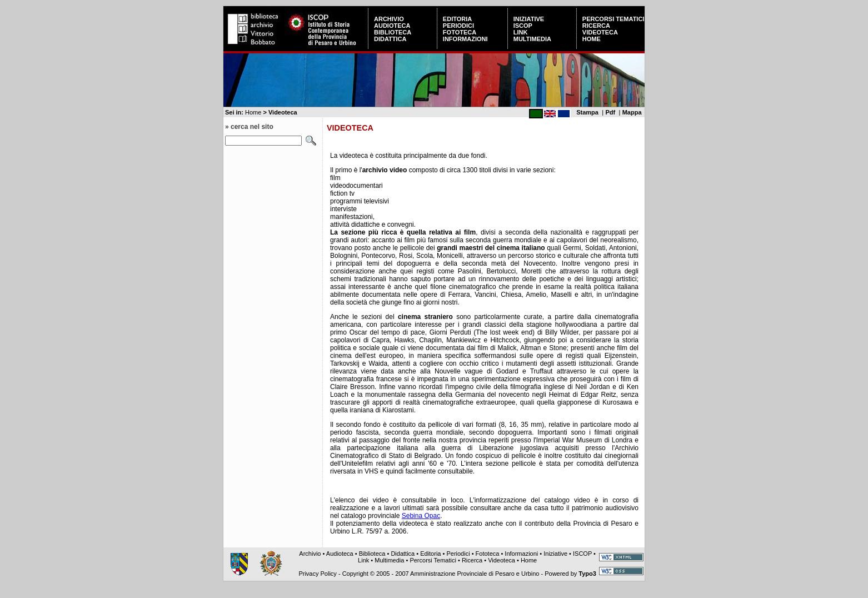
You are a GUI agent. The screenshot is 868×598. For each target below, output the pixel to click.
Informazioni (465, 39)
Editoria (457, 19)
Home (592, 39)
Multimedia (532, 39)
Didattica (390, 39)
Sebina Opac (421, 516)
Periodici (458, 26)
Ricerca (596, 26)
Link (521, 32)
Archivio (389, 19)
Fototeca (460, 32)
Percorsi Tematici (613, 19)
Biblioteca (393, 32)
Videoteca (600, 32)
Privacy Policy (317, 574)
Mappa (632, 112)
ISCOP (523, 26)
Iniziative (529, 19)
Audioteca (392, 26)
